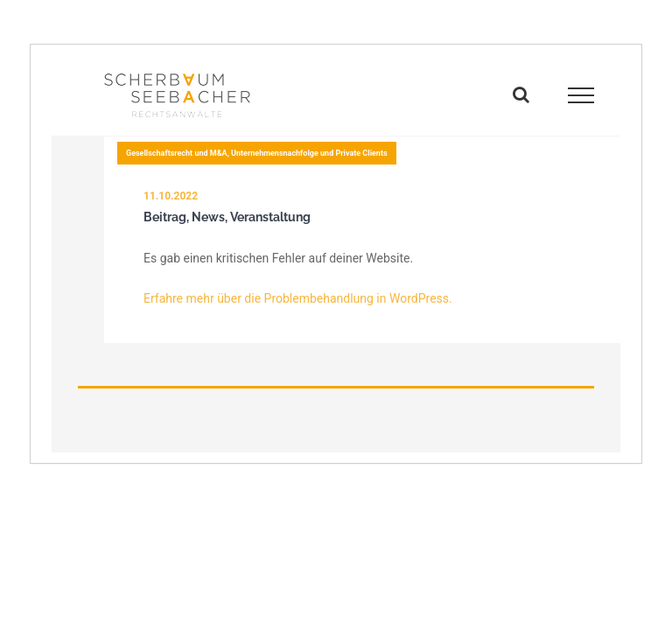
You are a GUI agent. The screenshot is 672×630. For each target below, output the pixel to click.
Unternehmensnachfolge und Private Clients (309, 153)
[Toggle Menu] (581, 95)
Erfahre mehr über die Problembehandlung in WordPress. (298, 298)
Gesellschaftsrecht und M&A (177, 153)
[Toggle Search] (521, 94)
